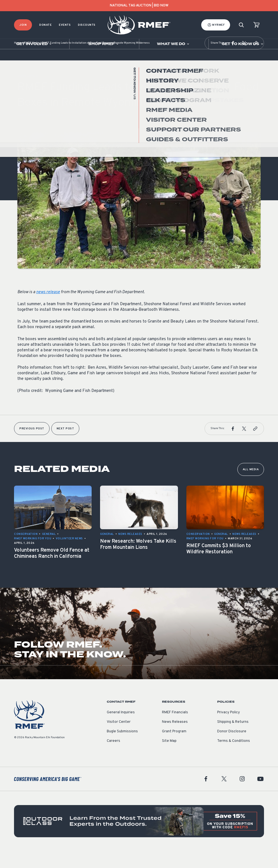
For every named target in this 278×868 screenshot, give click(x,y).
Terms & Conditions (234, 758)
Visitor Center (119, 739)
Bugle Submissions (122, 748)
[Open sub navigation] (35, 44)
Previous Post (32, 445)
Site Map (169, 758)
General (24, 132)
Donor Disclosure (232, 748)
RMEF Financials (175, 729)
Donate (45, 25)
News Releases (175, 739)
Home (18, 60)
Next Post (65, 445)
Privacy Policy (229, 729)
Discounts (87, 25)
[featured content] (139, 838)
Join (23, 25)
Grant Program (174, 748)
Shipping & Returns (233, 739)
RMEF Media (32, 60)
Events (65, 25)
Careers (113, 758)
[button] (233, 60)
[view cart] (256, 25)
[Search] (241, 25)
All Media (251, 486)
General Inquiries (121, 729)
